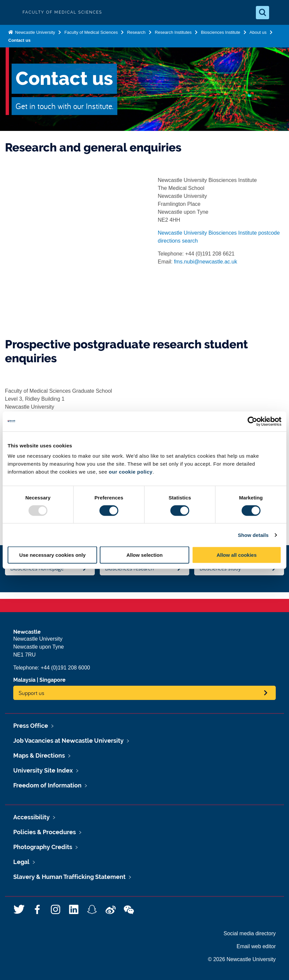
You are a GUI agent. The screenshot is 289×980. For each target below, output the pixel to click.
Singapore (53, 680)
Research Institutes (173, 32)
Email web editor (256, 946)
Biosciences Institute (221, 32)
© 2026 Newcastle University (242, 959)
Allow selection (144, 555)
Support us (31, 693)
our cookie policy (131, 472)
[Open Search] (262, 13)
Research (136, 32)
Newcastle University (34, 32)
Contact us (19, 40)
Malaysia (24, 680)
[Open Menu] (278, 13)
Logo (11, 12)
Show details (253, 535)
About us (258, 32)
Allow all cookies (236, 555)
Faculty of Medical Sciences (91, 32)
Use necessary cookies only (52, 555)
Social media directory (250, 933)
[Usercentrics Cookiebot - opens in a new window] (252, 421)
